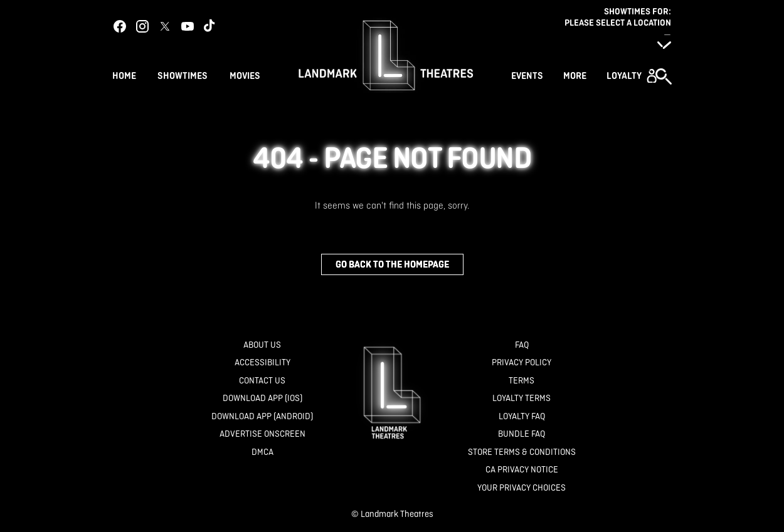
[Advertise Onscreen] (262, 434)
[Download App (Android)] (262, 416)
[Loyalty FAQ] (522, 416)
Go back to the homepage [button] (392, 264)
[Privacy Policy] (522, 362)
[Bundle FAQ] (522, 434)
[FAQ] (522, 345)
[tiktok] (210, 26)
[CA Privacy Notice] (522, 470)
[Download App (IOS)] (262, 398)
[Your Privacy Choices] (522, 488)
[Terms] (522, 381)
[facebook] (120, 26)
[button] (632, 76)
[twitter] (165, 26)
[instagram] (142, 26)
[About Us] (262, 345)
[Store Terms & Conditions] (522, 452)
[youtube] (188, 26)
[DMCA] (262, 452)
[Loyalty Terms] (522, 398)
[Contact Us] (262, 381)
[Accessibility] (262, 362)
